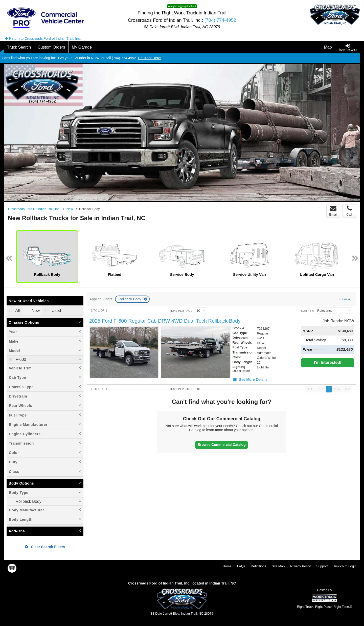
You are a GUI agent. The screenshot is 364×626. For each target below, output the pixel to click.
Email (333, 211)
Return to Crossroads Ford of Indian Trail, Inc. (43, 38)
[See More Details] (250, 380)
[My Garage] (82, 47)
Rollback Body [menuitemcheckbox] (28, 501)
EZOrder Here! (150, 58)
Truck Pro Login (345, 566)
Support (322, 566)
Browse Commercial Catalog (222, 445)
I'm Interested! (328, 362)
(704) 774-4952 (220, 20)
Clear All (345, 299)
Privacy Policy (300, 566)
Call (349, 211)
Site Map (278, 566)
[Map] (328, 47)
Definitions (258, 566)
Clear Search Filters (45, 547)
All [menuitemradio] (17, 311)
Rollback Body (130, 299)
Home (227, 566)
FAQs (241, 566)
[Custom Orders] (51, 47)
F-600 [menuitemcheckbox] (20, 359)
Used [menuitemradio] (56, 311)
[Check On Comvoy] (12, 569)
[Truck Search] (19, 47)
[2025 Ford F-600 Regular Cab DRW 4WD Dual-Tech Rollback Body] (165, 321)
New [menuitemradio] (35, 311)
